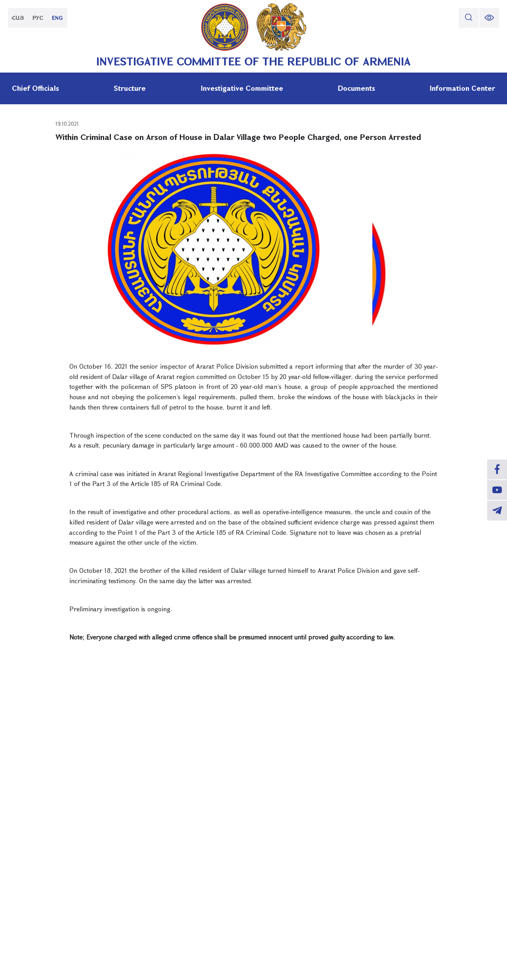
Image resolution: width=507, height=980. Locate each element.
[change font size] (489, 18)
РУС (38, 18)
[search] (469, 18)
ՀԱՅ (18, 18)
